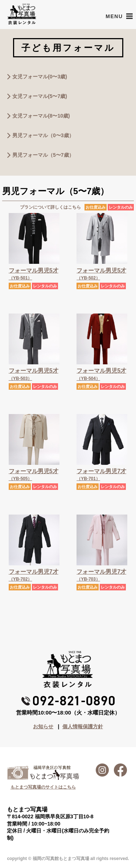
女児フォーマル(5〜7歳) (40, 96)
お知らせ (43, 726)
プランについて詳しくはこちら (50, 207)
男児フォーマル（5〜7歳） (43, 155)
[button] (114, 16)
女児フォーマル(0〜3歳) (40, 77)
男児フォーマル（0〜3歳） (43, 135)
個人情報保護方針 (83, 726)
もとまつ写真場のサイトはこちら (43, 787)
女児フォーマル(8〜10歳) (41, 116)
